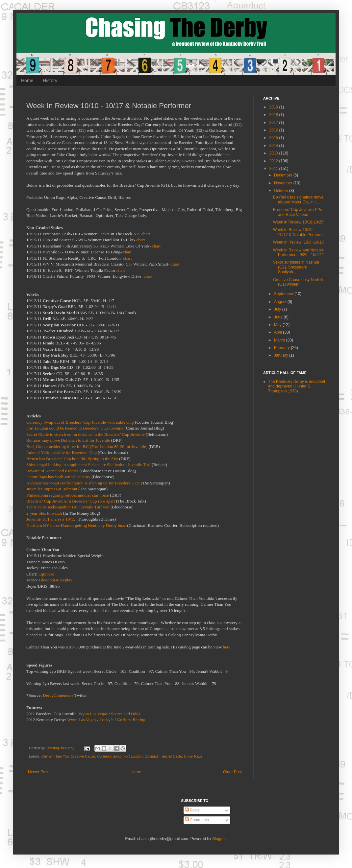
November (284, 183)
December (284, 175)
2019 (274, 107)
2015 (274, 138)
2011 (274, 169)
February (282, 348)
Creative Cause (83, 756)
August (281, 302)
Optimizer (152, 756)
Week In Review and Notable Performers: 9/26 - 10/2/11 (299, 252)
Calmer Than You (55, 756)
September (284, 294)
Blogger (219, 839)
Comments (197, 820)
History (50, 81)
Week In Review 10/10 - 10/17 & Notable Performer (299, 232)
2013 (274, 153)
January (282, 355)
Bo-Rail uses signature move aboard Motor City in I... (298, 199)
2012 (274, 161)
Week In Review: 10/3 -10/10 (298, 242)
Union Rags (193, 756)
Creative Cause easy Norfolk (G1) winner (298, 282)
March (280, 340)
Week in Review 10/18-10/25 (298, 222)
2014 (274, 146)
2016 (274, 130)
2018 (274, 115)
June (279, 317)
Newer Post (38, 772)
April (278, 332)
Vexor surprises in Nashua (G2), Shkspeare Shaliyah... (296, 267)
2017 (274, 123)
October (282, 191)
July (278, 309)
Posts (192, 810)
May (278, 325)
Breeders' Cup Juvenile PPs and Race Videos (298, 212)
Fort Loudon (133, 756)
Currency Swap (109, 756)
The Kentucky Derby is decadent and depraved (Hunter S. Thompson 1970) (297, 386)
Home (27, 81)
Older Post (232, 772)
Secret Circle (172, 756)
